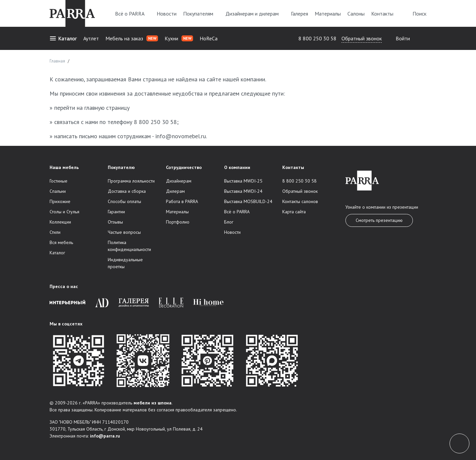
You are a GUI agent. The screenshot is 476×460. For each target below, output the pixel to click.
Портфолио (178, 222)
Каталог (63, 38)
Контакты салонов (300, 201)
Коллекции (60, 222)
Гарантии (116, 212)
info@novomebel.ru (181, 136)
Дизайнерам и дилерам (255, 14)
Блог (229, 222)
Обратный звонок (362, 38)
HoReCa (209, 38)
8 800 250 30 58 (317, 38)
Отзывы (115, 222)
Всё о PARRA (133, 14)
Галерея (299, 14)
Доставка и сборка (127, 191)
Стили (55, 232)
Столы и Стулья (64, 212)
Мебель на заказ (132, 38)
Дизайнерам (179, 181)
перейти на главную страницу (92, 108)
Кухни (179, 38)
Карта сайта (294, 212)
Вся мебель (61, 242)
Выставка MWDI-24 (243, 191)
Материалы (328, 14)
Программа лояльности (131, 181)
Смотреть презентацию (379, 220)
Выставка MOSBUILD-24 (248, 201)
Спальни (58, 191)
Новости (167, 14)
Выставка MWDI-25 (243, 181)
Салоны (356, 14)
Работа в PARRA (182, 201)
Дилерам (175, 191)
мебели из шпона (153, 403)
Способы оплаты (124, 201)
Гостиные (59, 181)
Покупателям (201, 14)
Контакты (382, 14)
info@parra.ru (105, 436)
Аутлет (91, 38)
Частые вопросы (124, 232)
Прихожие (60, 201)
